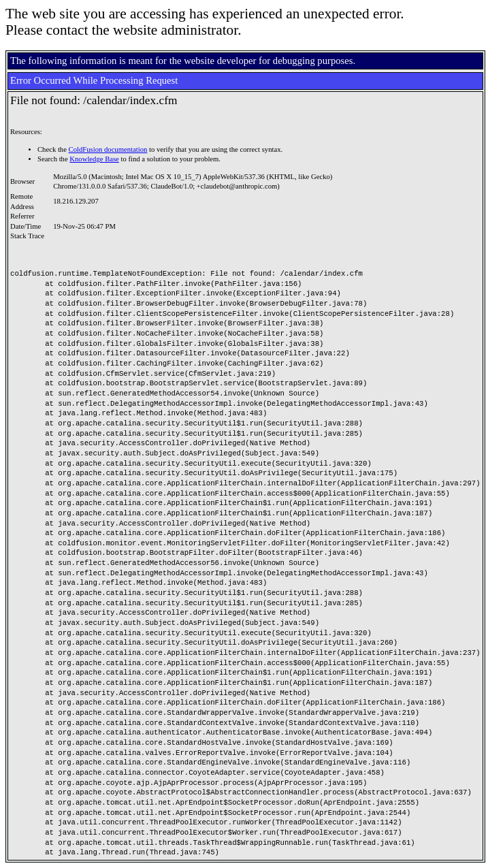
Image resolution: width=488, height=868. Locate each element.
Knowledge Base (94, 159)
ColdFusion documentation (108, 149)
